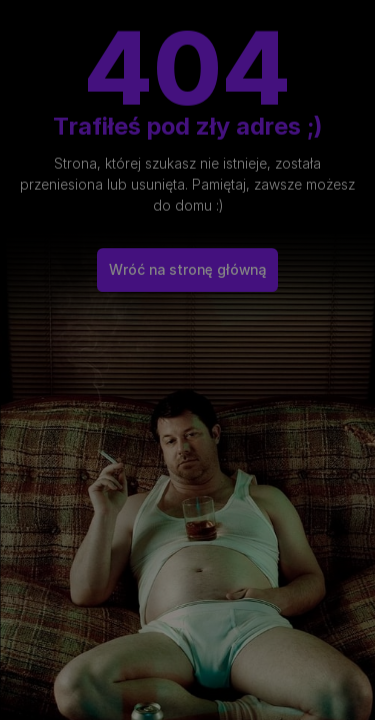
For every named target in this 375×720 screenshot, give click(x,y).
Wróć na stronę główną (187, 263)
